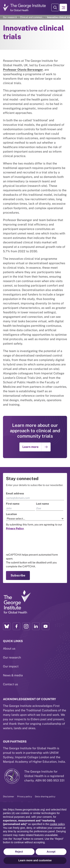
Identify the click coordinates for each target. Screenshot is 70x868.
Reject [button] (19, 852)
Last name (42, 504)
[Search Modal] (55, 7)
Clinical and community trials (32, 17)
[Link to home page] (17, 602)
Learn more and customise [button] (35, 860)
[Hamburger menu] (63, 7)
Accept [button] (51, 852)
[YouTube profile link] (46, 626)
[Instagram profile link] (26, 626)
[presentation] (34, 542)
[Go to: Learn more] (35, 447)
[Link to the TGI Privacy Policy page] (15, 528)
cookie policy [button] (57, 824)
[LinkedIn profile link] (36, 626)
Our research (10, 17)
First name (13, 504)
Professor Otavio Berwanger (23, 70)
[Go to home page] (24, 7)
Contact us (10, 684)
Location (11, 514)
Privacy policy (25, 797)
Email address (15, 493)
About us (9, 649)
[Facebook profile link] (16, 626)
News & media (13, 675)
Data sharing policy (45, 797)
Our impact (11, 666)
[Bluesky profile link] (7, 626)
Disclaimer (9, 797)
